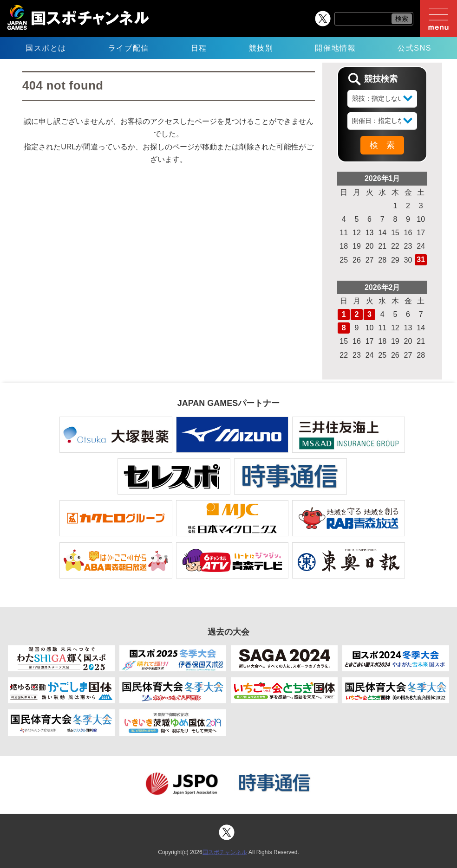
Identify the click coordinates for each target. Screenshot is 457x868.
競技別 (261, 48)
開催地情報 (335, 48)
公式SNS (415, 48)
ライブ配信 (129, 48)
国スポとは (46, 48)
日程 (199, 48)
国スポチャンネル (225, 852)
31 (421, 260)
